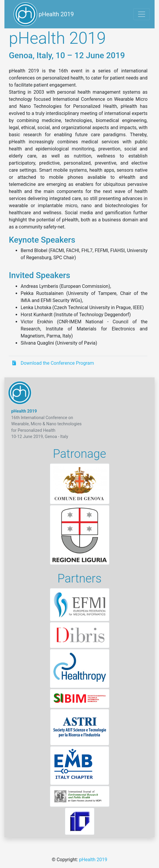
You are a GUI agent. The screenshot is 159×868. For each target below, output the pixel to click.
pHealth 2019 (44, 14)
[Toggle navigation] (142, 14)
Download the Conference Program (53, 363)
